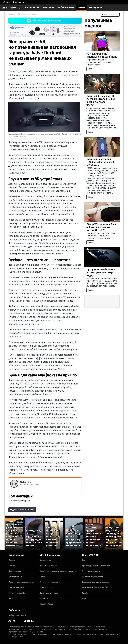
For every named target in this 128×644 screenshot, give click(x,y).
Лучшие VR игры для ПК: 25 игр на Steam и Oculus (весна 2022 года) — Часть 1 (101, 100)
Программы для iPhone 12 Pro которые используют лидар (101, 272)
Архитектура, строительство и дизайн (97, 566)
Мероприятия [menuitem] (96, 7)
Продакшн (44, 599)
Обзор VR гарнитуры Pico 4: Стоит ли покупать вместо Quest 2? (101, 227)
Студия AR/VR (45, 577)
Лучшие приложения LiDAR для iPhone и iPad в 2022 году (100, 162)
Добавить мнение (110, 15)
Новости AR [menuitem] (49, 7)
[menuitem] (7, 2)
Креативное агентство (49, 593)
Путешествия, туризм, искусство (95, 588)
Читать (90, 69)
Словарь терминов (16, 588)
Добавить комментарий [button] (22, 510)
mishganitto (33, 14)
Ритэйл (85, 593)
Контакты (12, 566)
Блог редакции (15, 571)
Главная (12, 14)
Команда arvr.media (17, 577)
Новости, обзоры (47, 604)
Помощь (12, 560)
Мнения (22, 14)
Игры (84, 599)
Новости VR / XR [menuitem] (32, 7)
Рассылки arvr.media (17, 593)
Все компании (45, 560)
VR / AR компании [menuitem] (66, 7)
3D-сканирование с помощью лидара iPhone (102, 55)
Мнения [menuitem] (82, 7)
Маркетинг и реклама (91, 571)
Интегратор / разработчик (50, 582)
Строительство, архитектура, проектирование (58, 571)
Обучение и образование (93, 577)
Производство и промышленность (96, 582)
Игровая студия (46, 588)
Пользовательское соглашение (21, 582)
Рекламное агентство (48, 566)
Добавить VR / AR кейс (18, 615)
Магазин (12, 599)
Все (84, 560)
